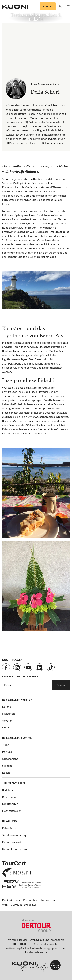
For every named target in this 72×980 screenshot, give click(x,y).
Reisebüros (9, 828)
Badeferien (9, 790)
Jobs (18, 900)
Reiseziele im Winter (17, 699)
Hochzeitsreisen (12, 811)
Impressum (48, 900)
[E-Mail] (26, 685)
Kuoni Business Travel (15, 849)
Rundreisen (9, 797)
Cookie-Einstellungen (24, 904)
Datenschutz (31, 900)
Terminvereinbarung (14, 835)
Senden (61, 685)
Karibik (6, 707)
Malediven (8, 713)
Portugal (7, 752)
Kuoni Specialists (12, 842)
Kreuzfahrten (10, 804)
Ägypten (7, 720)
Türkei (6, 745)
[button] (61, 7)
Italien (6, 772)
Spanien (7, 766)
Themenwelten (14, 783)
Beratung (10, 821)
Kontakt (48, 6)
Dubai (6, 727)
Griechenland (10, 759)
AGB (5, 904)
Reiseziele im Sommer (18, 738)
